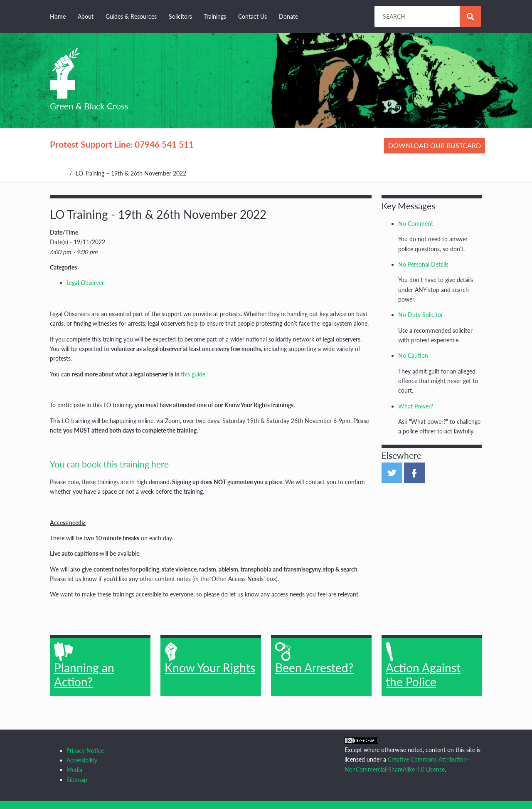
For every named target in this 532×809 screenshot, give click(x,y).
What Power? (416, 406)
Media (74, 770)
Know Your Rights (210, 658)
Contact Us (252, 16)
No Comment (416, 224)
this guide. (194, 374)
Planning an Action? (84, 666)
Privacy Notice (85, 751)
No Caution (413, 355)
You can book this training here (109, 464)
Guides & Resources (131, 16)
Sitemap (77, 780)
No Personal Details (423, 264)
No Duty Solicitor (421, 315)
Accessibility (82, 760)
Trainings (215, 16)
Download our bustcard (435, 145)
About (86, 16)
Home (58, 16)
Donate (288, 16)
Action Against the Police (423, 666)
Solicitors (180, 16)
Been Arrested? (314, 658)
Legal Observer (85, 283)
